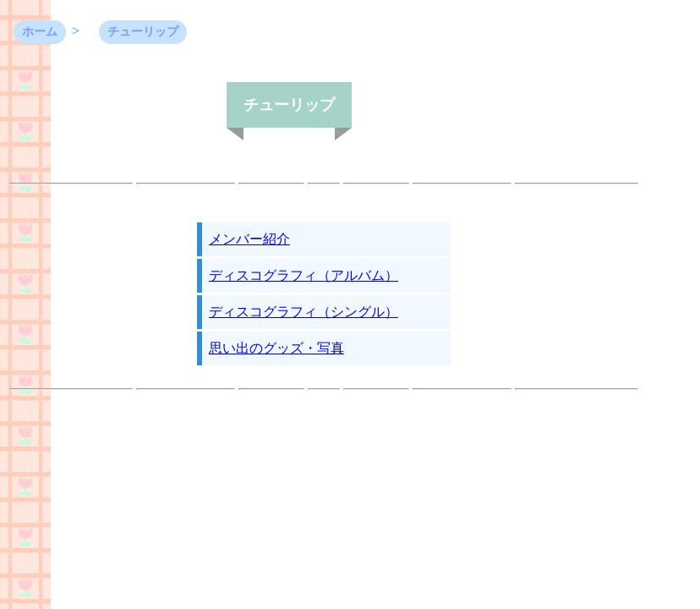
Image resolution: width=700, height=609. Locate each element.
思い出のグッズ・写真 (276, 348)
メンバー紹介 (249, 239)
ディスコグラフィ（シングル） (304, 312)
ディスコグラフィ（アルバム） (304, 275)
